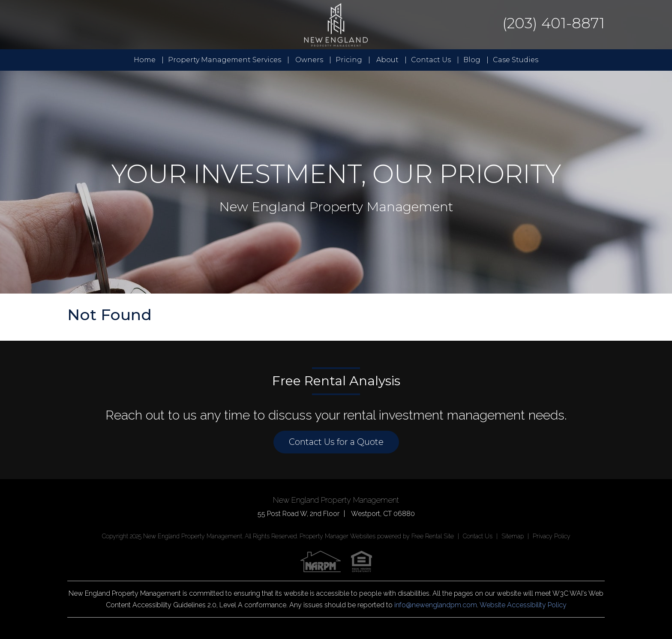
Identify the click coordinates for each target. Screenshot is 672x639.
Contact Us (431, 60)
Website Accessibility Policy (523, 605)
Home (145, 60)
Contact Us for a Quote (336, 442)
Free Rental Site (433, 536)
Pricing (349, 60)
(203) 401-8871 (553, 23)
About (387, 60)
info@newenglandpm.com (436, 605)
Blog (472, 60)
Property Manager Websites (337, 536)
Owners (309, 60)
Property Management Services (225, 60)
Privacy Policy (552, 536)
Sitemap (513, 536)
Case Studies (516, 60)
